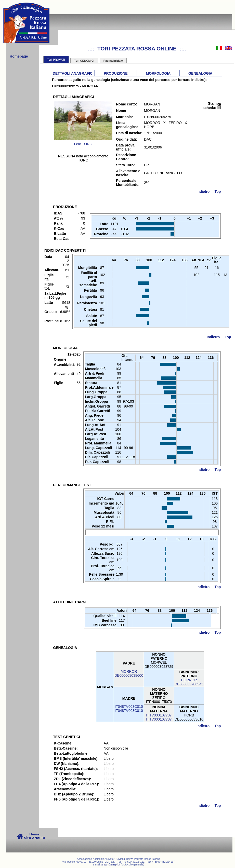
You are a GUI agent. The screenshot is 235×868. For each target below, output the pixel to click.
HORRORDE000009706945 (189, 682)
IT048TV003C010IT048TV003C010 (129, 709)
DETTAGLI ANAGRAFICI (73, 73)
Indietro (203, 192)
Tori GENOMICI (84, 61)
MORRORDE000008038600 (129, 673)
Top (218, 192)
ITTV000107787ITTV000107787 (159, 717)
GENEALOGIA (200, 73)
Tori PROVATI (56, 60)
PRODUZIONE (116, 73)
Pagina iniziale (113, 61)
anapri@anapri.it (111, 865)
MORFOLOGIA (158, 73)
